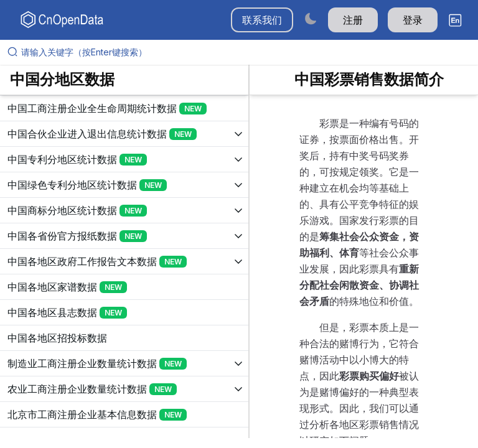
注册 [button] (353, 20)
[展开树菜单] (124, 108)
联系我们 (262, 20)
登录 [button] (413, 20)
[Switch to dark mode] (311, 18)
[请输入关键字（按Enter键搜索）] (244, 52)
